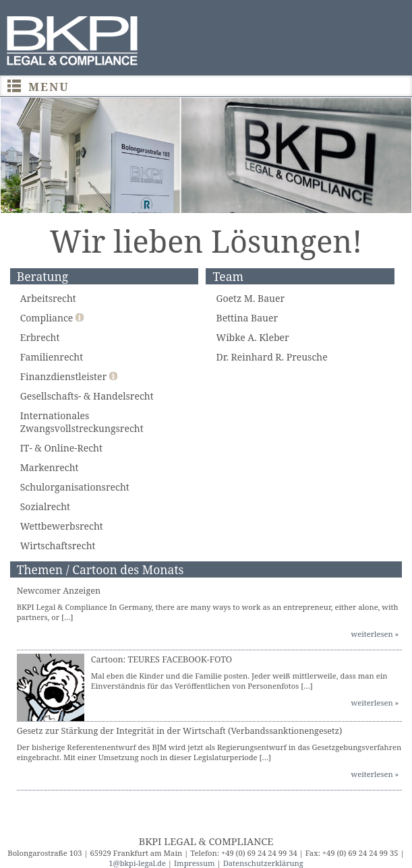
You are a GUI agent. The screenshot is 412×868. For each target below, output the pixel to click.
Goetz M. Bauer (250, 298)
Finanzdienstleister (69, 376)
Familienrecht (52, 357)
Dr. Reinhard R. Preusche (271, 357)
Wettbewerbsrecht (62, 526)
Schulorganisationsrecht (75, 487)
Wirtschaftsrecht (58, 546)
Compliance (52, 318)
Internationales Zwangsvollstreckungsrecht (82, 422)
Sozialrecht (45, 506)
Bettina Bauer (247, 318)
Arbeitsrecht (48, 298)
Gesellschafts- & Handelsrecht (87, 396)
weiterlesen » (375, 634)
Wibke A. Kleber (252, 337)
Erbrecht (40, 337)
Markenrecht (50, 467)
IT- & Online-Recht (61, 448)
